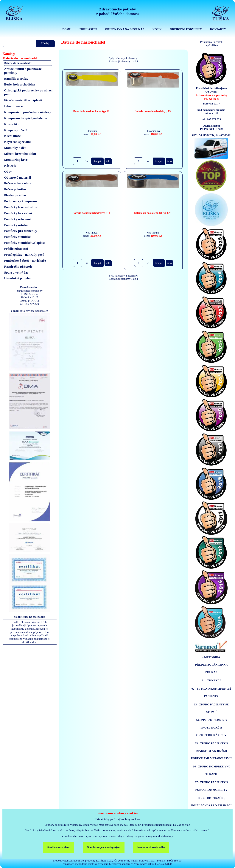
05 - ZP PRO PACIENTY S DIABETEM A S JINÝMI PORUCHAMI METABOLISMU (211, 751)
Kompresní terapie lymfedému (26, 118)
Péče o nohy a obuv (18, 183)
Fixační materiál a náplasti (23, 100)
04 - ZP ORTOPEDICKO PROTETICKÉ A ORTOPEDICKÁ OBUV (211, 727)
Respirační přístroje (18, 266)
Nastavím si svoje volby (151, 847)
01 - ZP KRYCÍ (211, 680)
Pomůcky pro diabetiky (21, 231)
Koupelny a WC (15, 130)
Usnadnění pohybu (17, 278)
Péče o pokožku (15, 189)
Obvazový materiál (18, 177)
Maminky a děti (15, 148)
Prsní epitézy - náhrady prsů (24, 255)
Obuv (8, 172)
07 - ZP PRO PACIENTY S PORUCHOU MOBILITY (211, 786)
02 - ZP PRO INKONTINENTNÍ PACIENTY (211, 692)
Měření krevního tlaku (20, 154)
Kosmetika (12, 124)
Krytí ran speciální (17, 142)
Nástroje (10, 166)
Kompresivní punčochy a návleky (28, 112)
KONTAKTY (218, 29)
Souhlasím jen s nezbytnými (104, 847)
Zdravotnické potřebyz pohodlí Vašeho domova (118, 11)
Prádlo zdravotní (16, 249)
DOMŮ (67, 29)
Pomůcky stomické (17, 237)
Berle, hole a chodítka (19, 84)
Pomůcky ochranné (18, 219)
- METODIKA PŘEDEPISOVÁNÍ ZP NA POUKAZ (211, 665)
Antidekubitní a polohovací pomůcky (23, 71)
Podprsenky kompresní (20, 201)
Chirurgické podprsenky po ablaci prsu (28, 92)
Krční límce (12, 136)
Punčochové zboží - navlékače (25, 261)
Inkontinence (13, 106)
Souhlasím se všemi (59, 847)
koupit (98, 161)
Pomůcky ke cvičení (18, 213)
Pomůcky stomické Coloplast (24, 243)
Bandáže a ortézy (16, 79)
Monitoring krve (16, 160)
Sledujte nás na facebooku (29, 617)
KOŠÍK (157, 29)
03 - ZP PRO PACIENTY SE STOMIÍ (211, 708)
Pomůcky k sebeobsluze (21, 207)
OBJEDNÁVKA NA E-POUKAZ (125, 29)
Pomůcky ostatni (16, 225)
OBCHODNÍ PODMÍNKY (186, 29)
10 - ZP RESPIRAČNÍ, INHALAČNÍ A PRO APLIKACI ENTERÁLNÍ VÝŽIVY (211, 805)
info (108, 161)
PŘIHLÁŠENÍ (88, 29)
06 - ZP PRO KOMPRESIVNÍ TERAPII (211, 770)
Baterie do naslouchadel (18, 63)
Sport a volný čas (16, 272)
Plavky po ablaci (16, 195)
